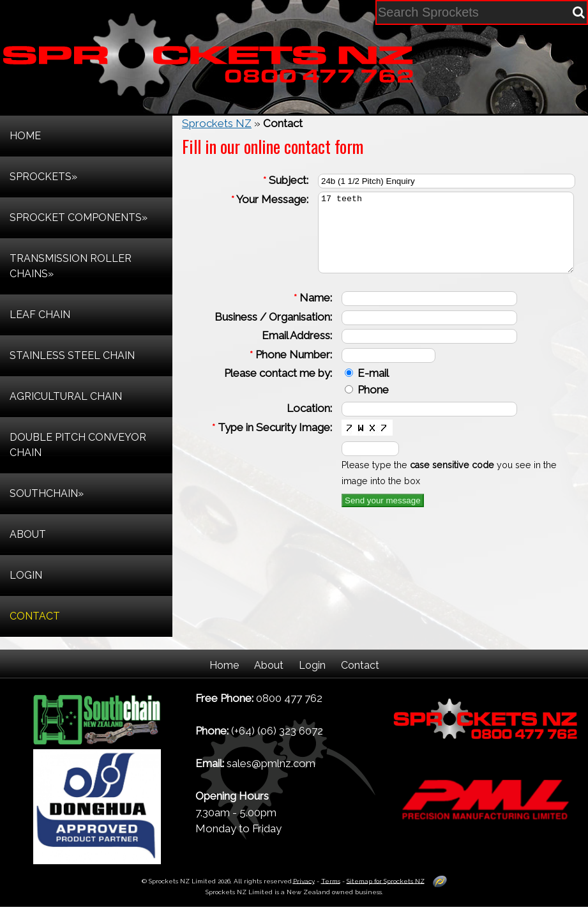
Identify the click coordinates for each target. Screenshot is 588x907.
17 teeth (432, 240)
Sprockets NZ (217, 123)
